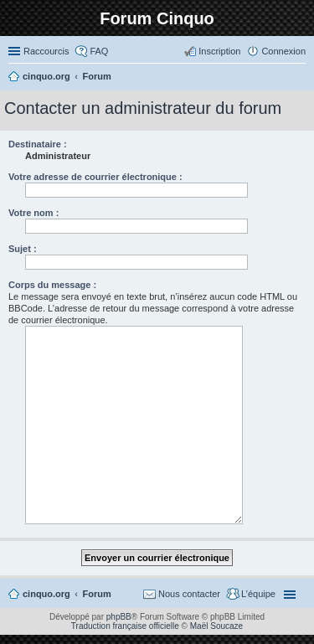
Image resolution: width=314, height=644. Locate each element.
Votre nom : (33, 213)
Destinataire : (38, 144)
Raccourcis (46, 51)
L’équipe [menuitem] (258, 594)
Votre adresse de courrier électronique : (95, 177)
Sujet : (23, 249)
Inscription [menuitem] (219, 51)
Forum (97, 594)
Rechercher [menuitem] (299, 78)
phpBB (119, 617)
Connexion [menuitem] (283, 51)
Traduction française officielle (125, 626)
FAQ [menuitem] (99, 51)
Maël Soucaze (216, 626)
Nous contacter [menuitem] (189, 594)
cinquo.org (46, 594)
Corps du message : (52, 285)
